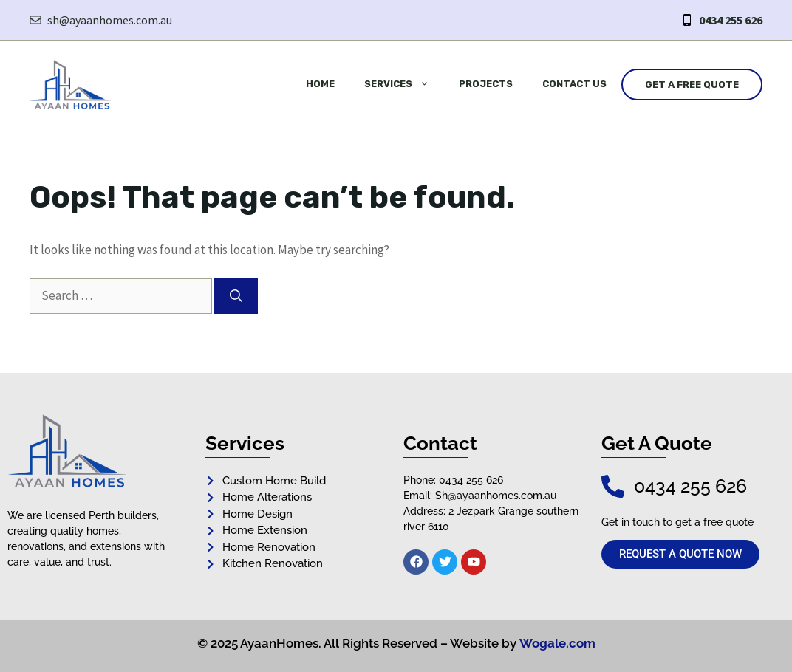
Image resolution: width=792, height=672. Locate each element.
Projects (486, 84)
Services (404, 84)
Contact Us (574, 84)
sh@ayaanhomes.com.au (110, 20)
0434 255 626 (731, 20)
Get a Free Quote (692, 85)
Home (320, 84)
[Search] (236, 296)
